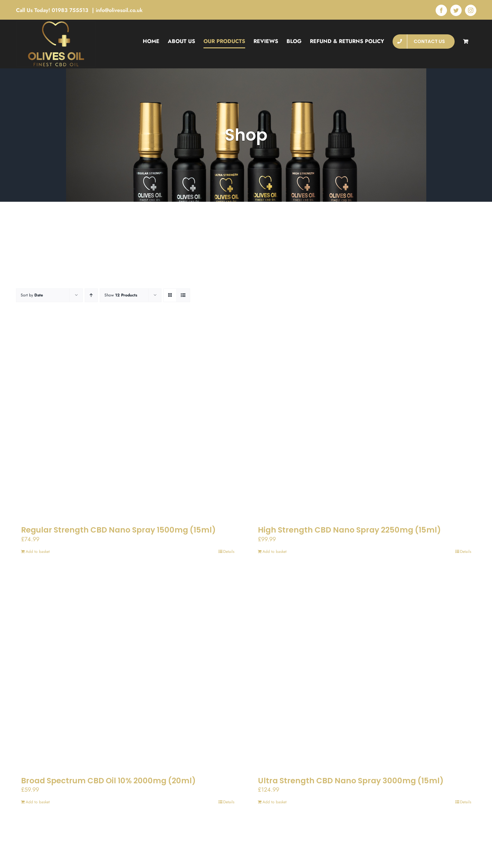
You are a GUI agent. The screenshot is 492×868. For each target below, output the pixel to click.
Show (121, 295)
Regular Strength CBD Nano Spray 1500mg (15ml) (118, 530)
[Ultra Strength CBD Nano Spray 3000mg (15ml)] (365, 671)
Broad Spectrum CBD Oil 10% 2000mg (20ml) (108, 781)
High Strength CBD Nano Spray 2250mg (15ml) (349, 530)
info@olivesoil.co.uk (119, 10)
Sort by (32, 295)
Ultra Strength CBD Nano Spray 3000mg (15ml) (351, 781)
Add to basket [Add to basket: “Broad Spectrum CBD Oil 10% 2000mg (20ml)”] (38, 802)
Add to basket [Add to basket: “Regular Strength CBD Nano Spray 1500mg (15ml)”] (38, 552)
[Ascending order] (91, 295)
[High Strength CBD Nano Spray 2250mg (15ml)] (365, 420)
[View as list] (183, 295)
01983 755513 (71, 10)
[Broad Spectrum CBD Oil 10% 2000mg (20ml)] (128, 671)
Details (229, 552)
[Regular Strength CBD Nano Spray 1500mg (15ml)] (128, 420)
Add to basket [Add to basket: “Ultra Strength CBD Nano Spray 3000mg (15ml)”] (275, 802)
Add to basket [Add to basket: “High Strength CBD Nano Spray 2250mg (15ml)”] (275, 552)
